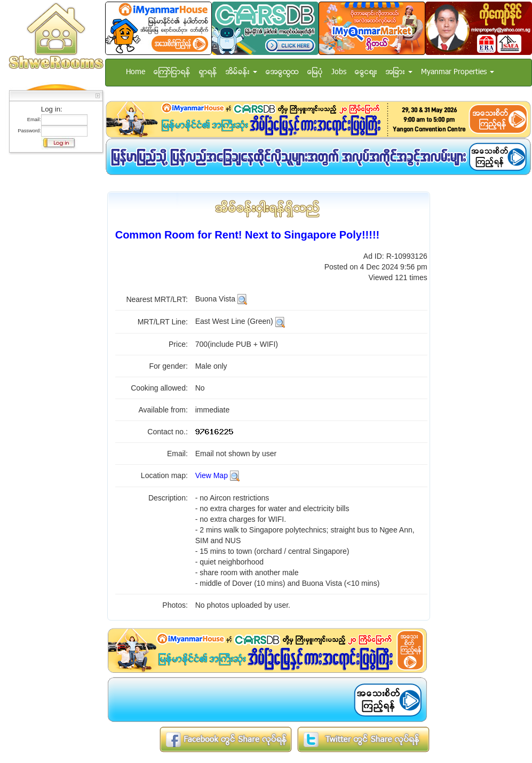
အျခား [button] (399, 72)
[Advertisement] (53, 317)
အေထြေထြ (282, 72)
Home (136, 72)
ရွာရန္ (208, 72)
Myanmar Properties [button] (458, 72)
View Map (212, 475)
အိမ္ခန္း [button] (241, 72)
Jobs (339, 72)
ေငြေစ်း (366, 72)
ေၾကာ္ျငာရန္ (172, 72)
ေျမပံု (315, 72)
